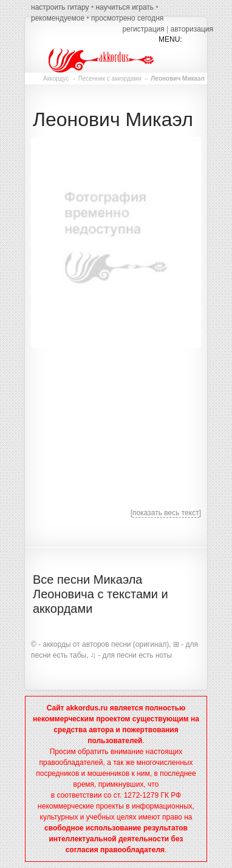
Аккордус (56, 78)
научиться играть (125, 7)
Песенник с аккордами (110, 78)
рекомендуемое (58, 18)
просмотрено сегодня (127, 18)
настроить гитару (60, 7)
